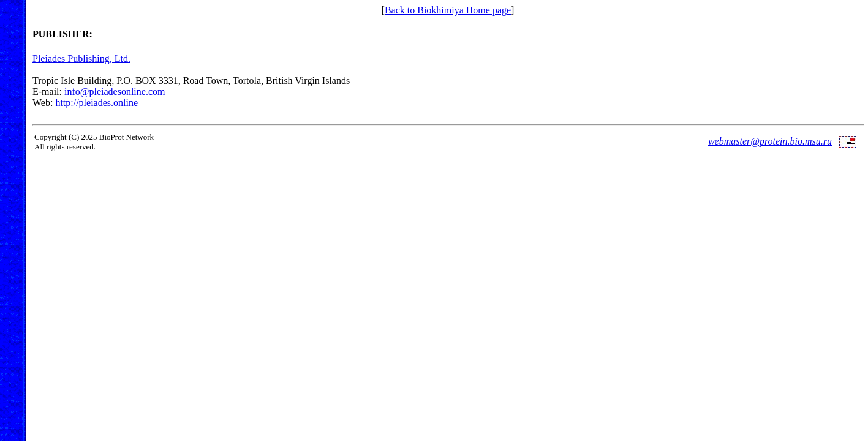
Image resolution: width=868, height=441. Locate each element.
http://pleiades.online (96, 103)
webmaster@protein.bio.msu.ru (770, 141)
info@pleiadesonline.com (115, 92)
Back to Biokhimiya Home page (448, 10)
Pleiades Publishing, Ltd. (81, 58)
